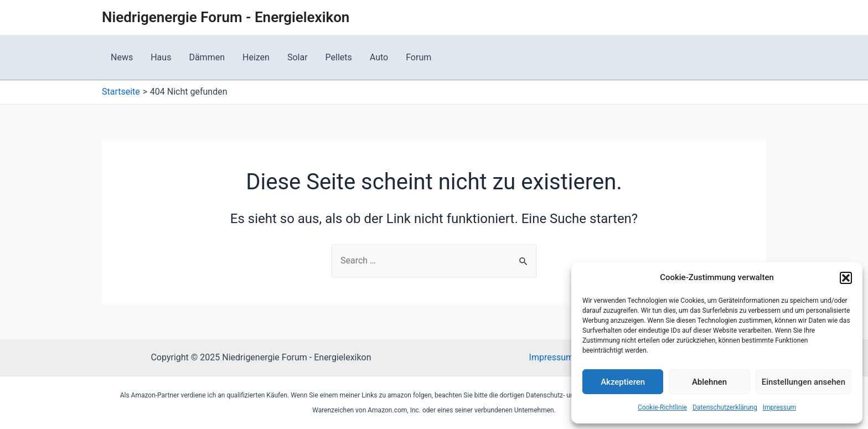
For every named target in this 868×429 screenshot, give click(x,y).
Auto (379, 57)
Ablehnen (709, 382)
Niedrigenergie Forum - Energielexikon (226, 17)
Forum (418, 57)
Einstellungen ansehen (804, 382)
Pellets (339, 57)
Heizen (256, 57)
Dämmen (207, 57)
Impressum (779, 407)
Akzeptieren (623, 382)
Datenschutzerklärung (725, 407)
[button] (846, 278)
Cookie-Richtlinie (662, 407)
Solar (298, 57)
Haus (161, 57)
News (122, 57)
